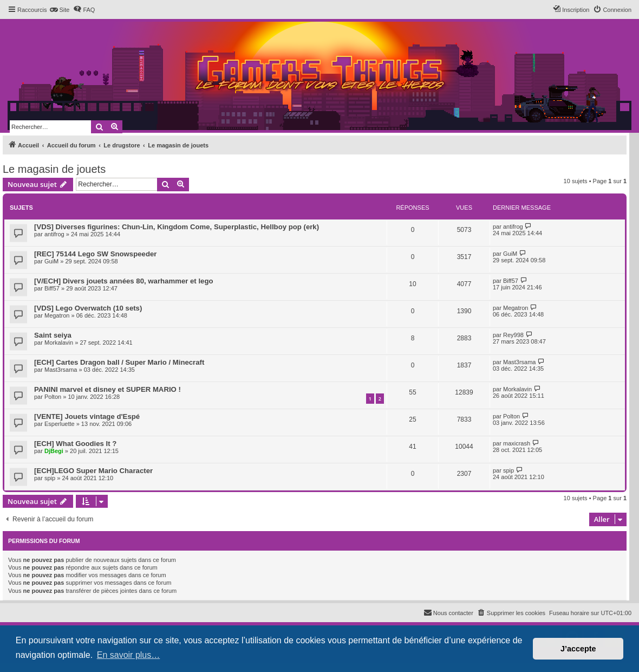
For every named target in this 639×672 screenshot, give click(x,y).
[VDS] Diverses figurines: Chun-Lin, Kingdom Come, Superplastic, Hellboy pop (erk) (177, 227)
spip (50, 478)
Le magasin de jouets (54, 169)
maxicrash (517, 443)
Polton (53, 397)
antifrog (54, 234)
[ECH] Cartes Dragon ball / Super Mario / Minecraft (119, 362)
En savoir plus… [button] (129, 655)
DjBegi (54, 451)
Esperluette (60, 424)
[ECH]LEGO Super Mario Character (93, 471)
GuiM (51, 261)
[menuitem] (59, 10)
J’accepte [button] (578, 649)
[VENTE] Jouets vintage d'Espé (87, 416)
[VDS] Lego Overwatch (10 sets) (88, 308)
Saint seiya (53, 335)
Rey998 (513, 335)
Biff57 (52, 288)
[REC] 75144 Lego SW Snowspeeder (95, 254)
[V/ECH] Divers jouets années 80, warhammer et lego (124, 281)
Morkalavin (59, 343)
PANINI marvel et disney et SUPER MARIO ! (107, 389)
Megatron (57, 315)
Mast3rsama (61, 370)
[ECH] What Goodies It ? (75, 444)
